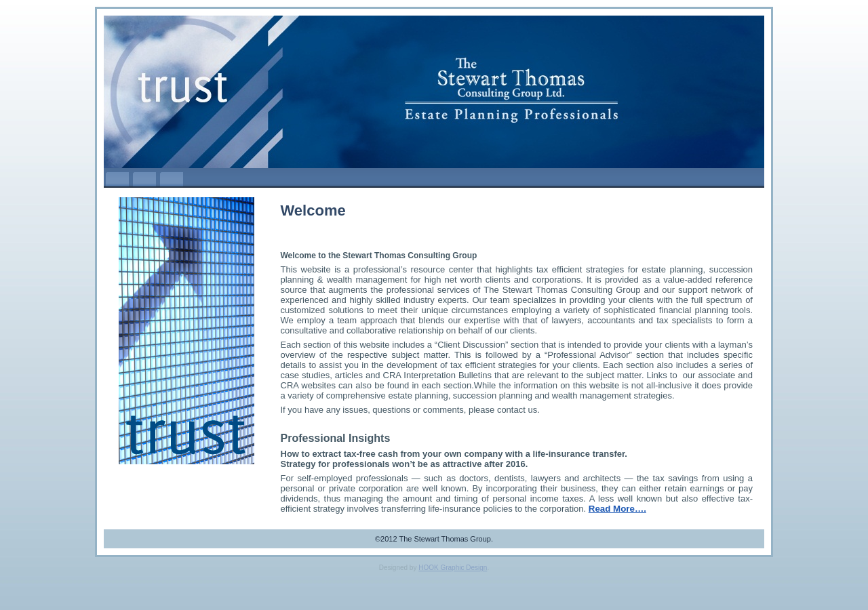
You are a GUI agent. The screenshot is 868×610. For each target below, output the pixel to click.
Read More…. (617, 509)
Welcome (313, 210)
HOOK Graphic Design (453, 568)
